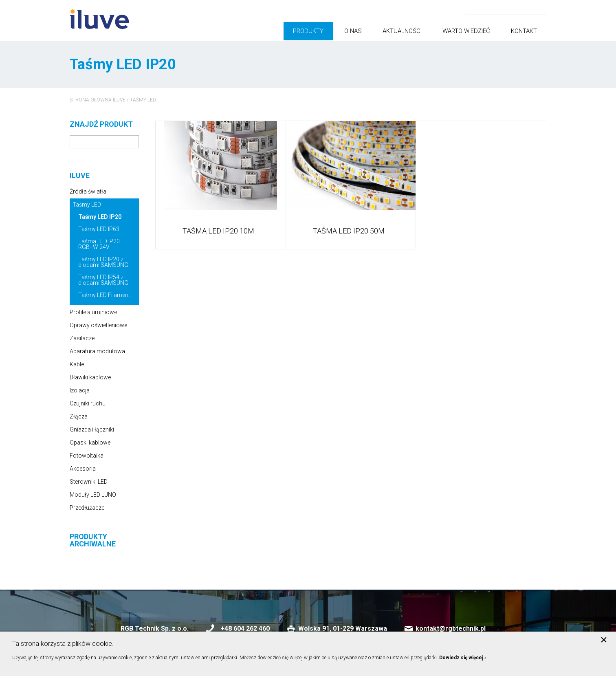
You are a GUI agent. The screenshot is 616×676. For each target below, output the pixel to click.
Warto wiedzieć (466, 31)
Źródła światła (88, 192)
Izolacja (80, 390)
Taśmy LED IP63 (99, 229)
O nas (353, 31)
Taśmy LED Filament (104, 295)
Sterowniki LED (89, 482)
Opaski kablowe (90, 443)
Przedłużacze (87, 508)
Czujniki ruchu (88, 403)
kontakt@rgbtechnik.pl (451, 629)
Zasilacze (82, 338)
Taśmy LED (143, 100)
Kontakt (524, 31)
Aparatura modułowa (97, 351)
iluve (119, 100)
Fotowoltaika (87, 456)
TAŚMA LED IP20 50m (349, 231)
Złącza (79, 416)
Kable (77, 364)
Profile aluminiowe (93, 312)
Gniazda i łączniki (92, 429)
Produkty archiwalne (93, 540)
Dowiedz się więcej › (463, 658)
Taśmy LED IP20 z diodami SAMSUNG (103, 262)
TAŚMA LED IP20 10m (218, 231)
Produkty (308, 31)
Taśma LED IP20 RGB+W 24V (99, 244)
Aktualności (402, 31)
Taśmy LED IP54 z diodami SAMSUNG (103, 280)
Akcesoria (83, 469)
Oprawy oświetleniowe (98, 325)
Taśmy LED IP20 (100, 217)
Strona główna (91, 100)
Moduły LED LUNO (93, 495)
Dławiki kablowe (90, 377)
